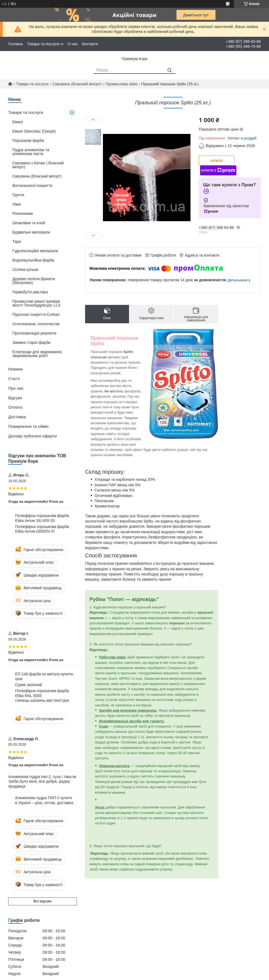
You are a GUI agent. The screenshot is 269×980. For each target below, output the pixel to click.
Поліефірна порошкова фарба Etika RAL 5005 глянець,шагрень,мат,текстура (42, 696)
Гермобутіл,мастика (30, 292)
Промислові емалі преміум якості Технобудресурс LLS (36, 303)
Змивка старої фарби (31, 342)
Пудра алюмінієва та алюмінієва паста (31, 152)
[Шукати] (169, 70)
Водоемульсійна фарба (33, 260)
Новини (15, 369)
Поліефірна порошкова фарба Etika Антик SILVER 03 (42, 518)
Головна (16, 44)
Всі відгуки (42, 901)
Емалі (18, 122)
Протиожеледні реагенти (34, 333)
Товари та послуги (43, 44)
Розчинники (23, 214)
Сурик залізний (29, 685)
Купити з (218, 170)
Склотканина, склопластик (36, 324)
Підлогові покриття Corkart (36, 315)
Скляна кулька (25, 269)
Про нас (16, 388)
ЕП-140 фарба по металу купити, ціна (44, 676)
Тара (17, 242)
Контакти (90, 44)
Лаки (17, 204)
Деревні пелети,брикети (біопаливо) (34, 281)
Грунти (18, 195)
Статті (14, 379)
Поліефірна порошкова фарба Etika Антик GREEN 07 (42, 529)
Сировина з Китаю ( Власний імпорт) (38, 165)
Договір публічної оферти (33, 436)
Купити (217, 161)
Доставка (17, 417)
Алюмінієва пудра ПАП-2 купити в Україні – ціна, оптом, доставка (44, 800)
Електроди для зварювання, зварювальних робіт (37, 354)
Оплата (15, 407)
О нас (73, 44)
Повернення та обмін (28, 426)
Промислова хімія (122, 84)
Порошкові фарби (28, 141)
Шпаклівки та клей (29, 223)
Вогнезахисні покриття (32, 186)
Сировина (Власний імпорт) (77, 84)
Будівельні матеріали (31, 232)
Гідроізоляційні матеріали (35, 251)
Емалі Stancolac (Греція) (34, 131)
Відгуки (15, 398)
